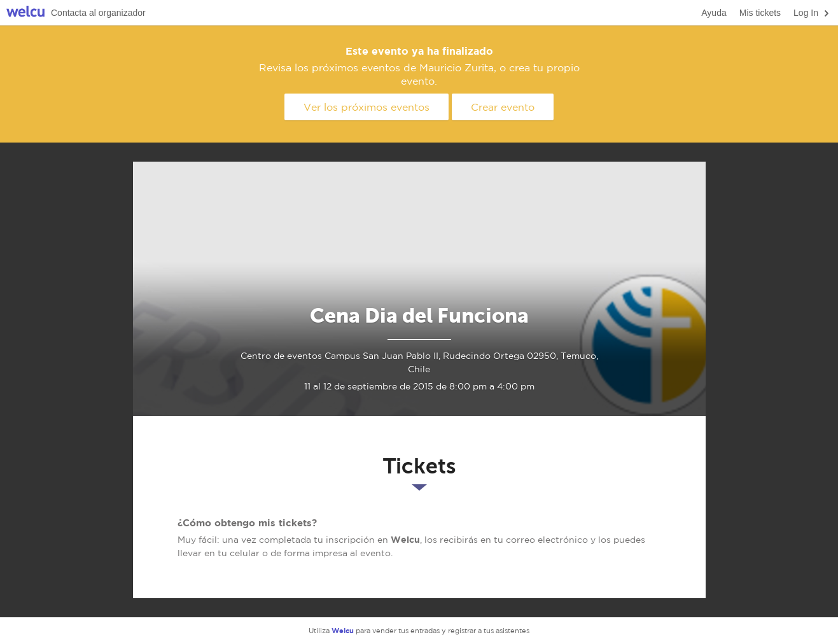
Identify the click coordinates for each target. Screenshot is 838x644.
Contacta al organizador (98, 13)
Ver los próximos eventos (367, 107)
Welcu (25, 13)
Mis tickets (760, 13)
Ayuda (714, 13)
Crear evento (503, 107)
